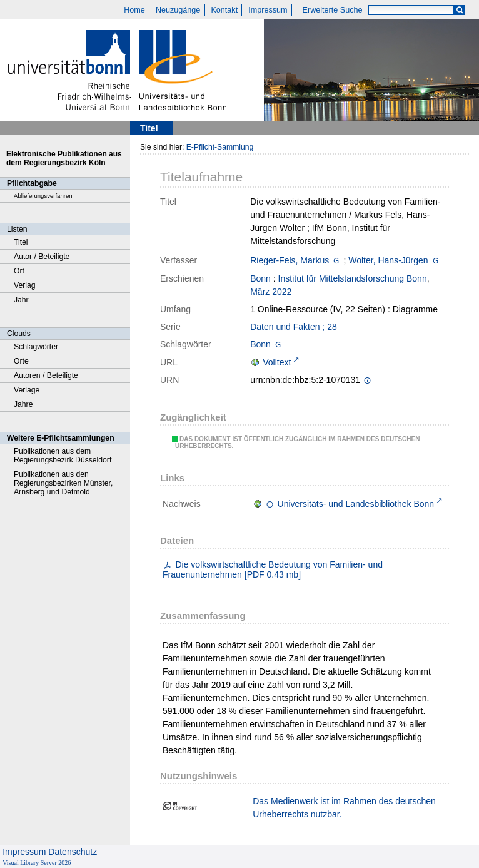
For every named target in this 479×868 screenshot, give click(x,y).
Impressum (268, 10)
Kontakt (224, 10)
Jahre (23, 404)
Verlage (27, 390)
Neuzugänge (178, 10)
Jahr (21, 300)
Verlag (25, 285)
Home (134, 10)
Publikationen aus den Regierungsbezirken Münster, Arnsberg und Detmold (63, 483)
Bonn (260, 278)
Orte (21, 361)
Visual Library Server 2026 (37, 863)
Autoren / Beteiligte (46, 375)
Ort (19, 271)
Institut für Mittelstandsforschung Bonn (353, 278)
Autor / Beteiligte (42, 257)
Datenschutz (73, 852)
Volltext (277, 362)
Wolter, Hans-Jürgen (388, 260)
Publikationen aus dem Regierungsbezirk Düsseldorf (63, 456)
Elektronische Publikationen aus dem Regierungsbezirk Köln (64, 158)
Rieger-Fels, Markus (290, 260)
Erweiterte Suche (333, 10)
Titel (21, 242)
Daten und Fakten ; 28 (294, 327)
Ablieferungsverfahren (43, 196)
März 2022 (271, 292)
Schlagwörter (36, 347)
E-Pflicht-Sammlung (220, 147)
